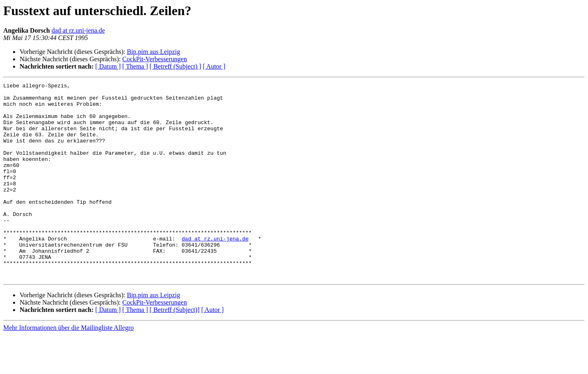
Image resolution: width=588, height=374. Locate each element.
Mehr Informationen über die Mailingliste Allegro (68, 367)
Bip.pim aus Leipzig (154, 52)
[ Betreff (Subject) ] (175, 66)
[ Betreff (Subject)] (174, 349)
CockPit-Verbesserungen (154, 59)
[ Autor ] (214, 66)
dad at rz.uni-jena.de (78, 30)
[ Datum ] (108, 66)
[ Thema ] (135, 66)
